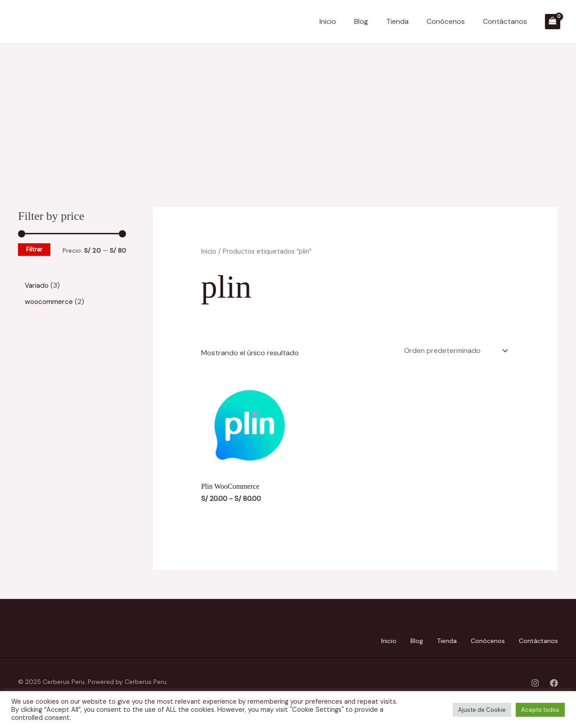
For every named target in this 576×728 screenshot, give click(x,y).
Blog (361, 21)
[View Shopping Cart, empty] (553, 22)
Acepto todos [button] (540, 710)
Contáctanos (505, 21)
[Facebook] (554, 681)
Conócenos (446, 21)
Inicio (328, 21)
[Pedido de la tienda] (455, 350)
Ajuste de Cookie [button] (482, 710)
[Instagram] (535, 681)
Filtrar (34, 250)
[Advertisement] (288, 111)
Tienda (397, 21)
